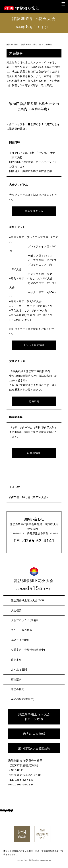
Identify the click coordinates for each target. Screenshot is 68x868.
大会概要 (16, 610)
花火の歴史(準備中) (23, 699)
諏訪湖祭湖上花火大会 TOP (28, 600)
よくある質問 (19, 670)
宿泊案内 (16, 679)
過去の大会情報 (34, 734)
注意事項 (16, 660)
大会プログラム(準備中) (25, 620)
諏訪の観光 (18, 689)
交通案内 (34, 401)
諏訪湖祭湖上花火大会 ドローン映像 (34, 717)
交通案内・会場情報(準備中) (28, 650)
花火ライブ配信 (20, 640)
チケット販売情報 (34, 345)
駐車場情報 (34, 453)
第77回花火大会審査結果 (34, 748)
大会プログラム (34, 211)
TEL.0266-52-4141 (34, 541)
